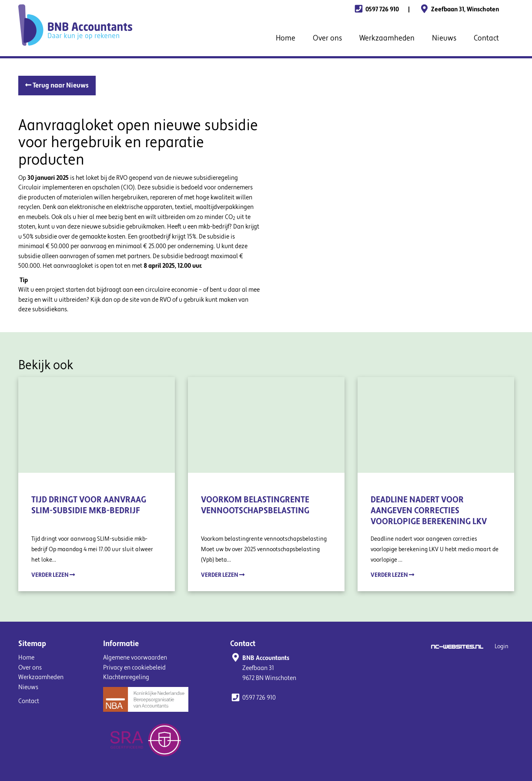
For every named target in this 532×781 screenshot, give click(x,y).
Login (502, 646)
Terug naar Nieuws (57, 85)
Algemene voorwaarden (135, 658)
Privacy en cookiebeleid (134, 668)
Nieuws (444, 38)
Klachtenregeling (126, 677)
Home (286, 38)
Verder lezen (53, 575)
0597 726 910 (376, 9)
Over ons (327, 38)
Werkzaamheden (387, 38)
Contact (486, 38)
